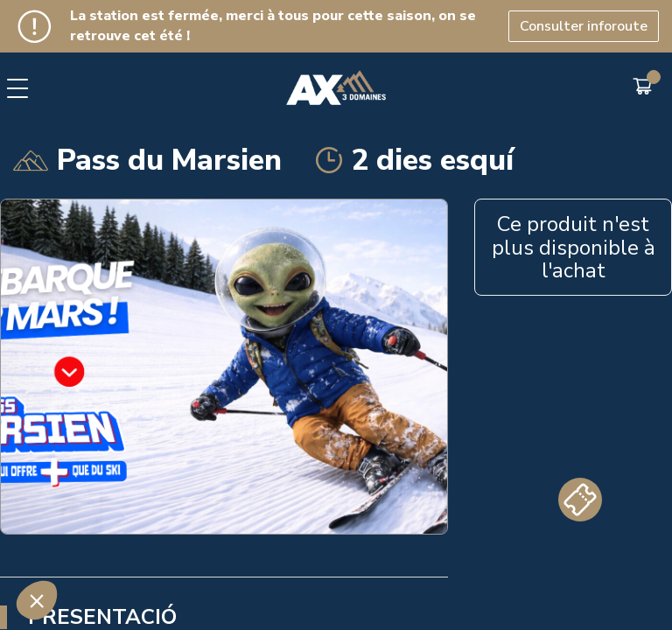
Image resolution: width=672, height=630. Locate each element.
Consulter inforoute (584, 26)
